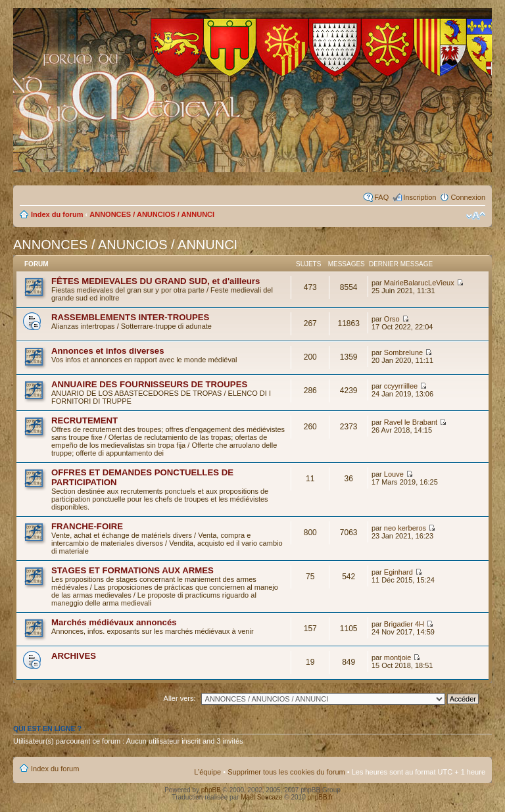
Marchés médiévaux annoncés (114, 622)
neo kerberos (405, 528)
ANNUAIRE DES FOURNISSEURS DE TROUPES (149, 384)
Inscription (420, 197)
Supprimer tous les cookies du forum (286, 772)
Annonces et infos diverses (108, 351)
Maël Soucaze (261, 797)
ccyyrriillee (401, 386)
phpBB (211, 790)
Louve (394, 474)
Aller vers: (180, 698)
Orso (392, 319)
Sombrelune (403, 352)
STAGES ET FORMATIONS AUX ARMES (132, 570)
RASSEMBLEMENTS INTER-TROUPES (130, 317)
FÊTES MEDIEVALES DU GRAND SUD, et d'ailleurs (156, 281)
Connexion (468, 197)
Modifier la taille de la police (476, 216)
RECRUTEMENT (84, 420)
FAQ (381, 197)
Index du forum (57, 214)
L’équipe (207, 772)
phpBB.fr (321, 797)
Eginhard (398, 572)
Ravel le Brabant (411, 422)
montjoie (398, 657)
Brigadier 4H (404, 624)
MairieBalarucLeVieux (419, 283)
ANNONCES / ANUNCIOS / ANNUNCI (152, 214)
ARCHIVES (74, 656)
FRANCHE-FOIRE (87, 526)
